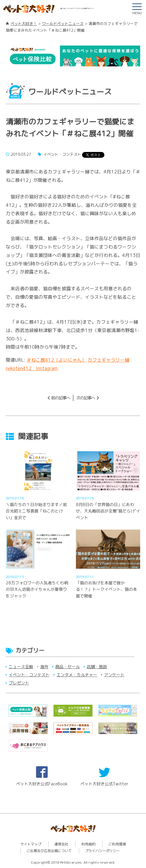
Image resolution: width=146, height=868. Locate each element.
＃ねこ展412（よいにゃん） (56, 360)
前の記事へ (61, 398)
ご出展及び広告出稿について (49, 851)
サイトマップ (31, 844)
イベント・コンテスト (29, 675)
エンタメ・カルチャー (77, 675)
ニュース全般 (21, 667)
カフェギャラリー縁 (108, 360)
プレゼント (19, 683)
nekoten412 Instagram (32, 368)
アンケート (114, 675)
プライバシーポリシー (102, 851)
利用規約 (88, 844)
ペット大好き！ (24, 23)
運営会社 (61, 844)
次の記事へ (86, 398)
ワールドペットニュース (63, 23)
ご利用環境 (117, 844)
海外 (44, 667)
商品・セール (67, 667)
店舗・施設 (97, 667)
